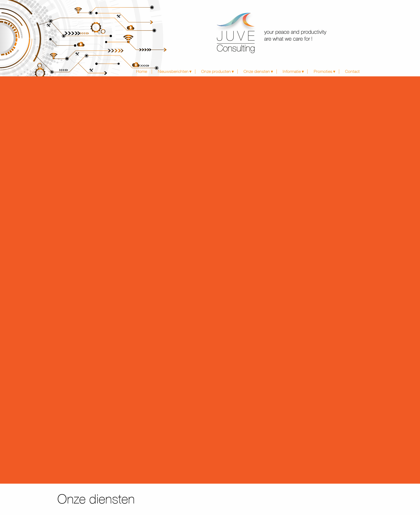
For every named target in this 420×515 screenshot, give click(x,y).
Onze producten (216, 71)
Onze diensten (257, 71)
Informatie (292, 71)
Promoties (323, 71)
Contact (352, 71)
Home (142, 71)
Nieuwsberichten (173, 71)
